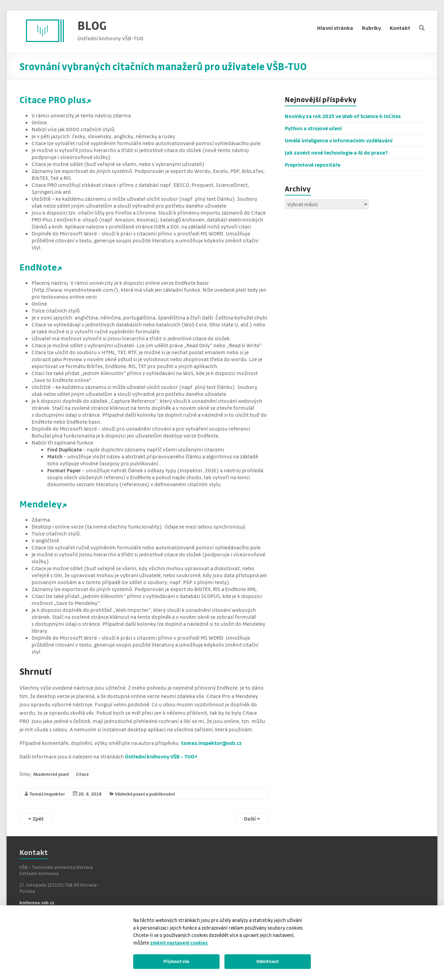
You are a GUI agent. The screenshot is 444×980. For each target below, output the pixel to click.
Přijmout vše (176, 961)
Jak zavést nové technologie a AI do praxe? (336, 152)
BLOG (92, 25)
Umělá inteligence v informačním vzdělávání (339, 140)
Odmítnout (268, 961)
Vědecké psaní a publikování (145, 794)
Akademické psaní (51, 774)
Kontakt (400, 28)
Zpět (36, 819)
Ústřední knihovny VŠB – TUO (160, 756)
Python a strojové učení (313, 128)
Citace (82, 774)
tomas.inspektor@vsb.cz (211, 743)
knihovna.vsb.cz (37, 902)
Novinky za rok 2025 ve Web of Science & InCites (343, 116)
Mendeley (41, 504)
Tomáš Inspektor (47, 794)
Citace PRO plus (53, 99)
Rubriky (371, 28)
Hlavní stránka (335, 28)
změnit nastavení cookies (179, 943)
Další (252, 819)
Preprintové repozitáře (313, 165)
